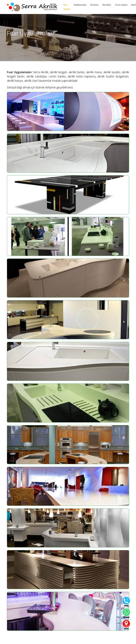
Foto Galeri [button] (121, 5)
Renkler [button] (107, 5)
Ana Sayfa (67, 7)
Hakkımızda (80, 5)
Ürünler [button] (94, 5)
